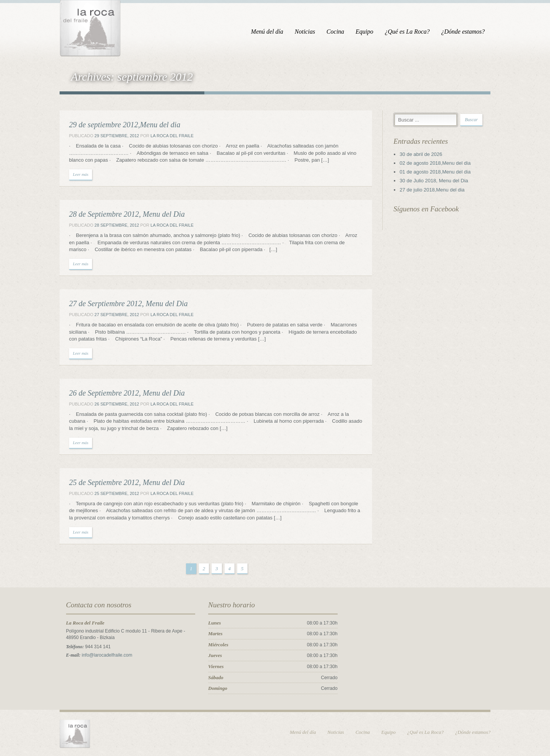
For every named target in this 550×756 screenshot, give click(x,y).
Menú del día (269, 32)
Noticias (307, 32)
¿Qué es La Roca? (409, 32)
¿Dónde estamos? (465, 32)
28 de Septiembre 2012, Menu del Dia (125, 214)
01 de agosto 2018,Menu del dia (437, 172)
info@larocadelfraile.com (105, 655)
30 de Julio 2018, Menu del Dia (435, 181)
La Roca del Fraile (170, 136)
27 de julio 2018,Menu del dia (434, 190)
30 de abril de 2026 (422, 155)
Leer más (78, 175)
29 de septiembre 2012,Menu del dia (122, 125)
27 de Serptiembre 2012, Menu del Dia (126, 304)
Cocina (338, 32)
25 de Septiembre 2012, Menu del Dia (125, 483)
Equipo (367, 32)
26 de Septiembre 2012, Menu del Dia (125, 393)
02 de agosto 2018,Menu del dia (437, 163)
